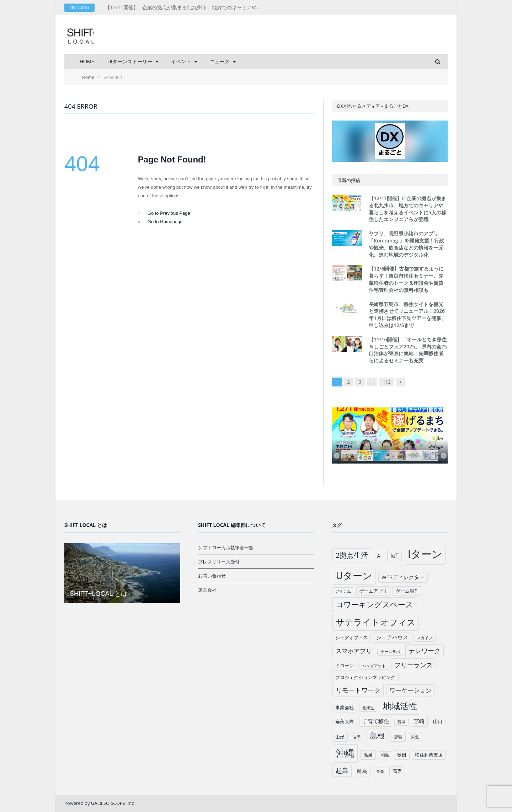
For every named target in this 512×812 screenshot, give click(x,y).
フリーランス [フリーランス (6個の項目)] (414, 665)
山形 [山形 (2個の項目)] (340, 737)
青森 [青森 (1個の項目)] (380, 771)
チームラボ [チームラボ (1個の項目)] (390, 652)
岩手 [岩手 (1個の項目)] (357, 737)
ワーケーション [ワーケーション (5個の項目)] (410, 690)
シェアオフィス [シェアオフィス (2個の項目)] (351, 637)
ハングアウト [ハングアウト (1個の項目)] (374, 666)
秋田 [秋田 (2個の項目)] (402, 755)
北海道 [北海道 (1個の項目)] (368, 708)
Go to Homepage (165, 222)
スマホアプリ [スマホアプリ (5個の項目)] (354, 651)
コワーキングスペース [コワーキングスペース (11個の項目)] (374, 604)
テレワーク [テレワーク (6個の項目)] (425, 651)
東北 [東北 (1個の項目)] (415, 737)
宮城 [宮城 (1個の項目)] (401, 722)
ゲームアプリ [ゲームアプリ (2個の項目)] (373, 591)
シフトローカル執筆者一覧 (226, 547)
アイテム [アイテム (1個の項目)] (343, 591)
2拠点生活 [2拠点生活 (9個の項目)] (352, 555)
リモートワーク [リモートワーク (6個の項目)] (358, 690)
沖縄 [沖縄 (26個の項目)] (345, 753)
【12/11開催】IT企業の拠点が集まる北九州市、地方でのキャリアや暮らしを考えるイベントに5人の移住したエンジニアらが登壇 (187, 7)
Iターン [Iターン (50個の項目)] (425, 554)
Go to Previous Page (169, 213)
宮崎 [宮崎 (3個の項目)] (419, 721)
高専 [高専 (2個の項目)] (397, 771)
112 (386, 382)
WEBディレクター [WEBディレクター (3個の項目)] (403, 577)
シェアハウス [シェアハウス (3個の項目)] (392, 637)
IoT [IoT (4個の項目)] (394, 556)
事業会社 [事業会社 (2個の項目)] (345, 707)
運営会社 (207, 590)
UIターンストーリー (130, 62)
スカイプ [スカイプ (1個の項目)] (425, 638)
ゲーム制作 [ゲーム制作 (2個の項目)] (407, 591)
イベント (181, 62)
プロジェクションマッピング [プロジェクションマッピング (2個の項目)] (365, 677)
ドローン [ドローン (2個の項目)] (345, 666)
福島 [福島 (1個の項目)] (385, 755)
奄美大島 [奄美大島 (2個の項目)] (345, 721)
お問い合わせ (212, 576)
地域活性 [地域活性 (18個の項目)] (400, 706)
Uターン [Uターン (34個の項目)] (354, 575)
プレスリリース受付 (219, 562)
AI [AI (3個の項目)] (379, 556)
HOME (87, 62)
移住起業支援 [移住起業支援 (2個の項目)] (429, 755)
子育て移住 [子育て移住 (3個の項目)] (376, 721)
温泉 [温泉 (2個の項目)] (368, 755)
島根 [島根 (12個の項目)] (377, 735)
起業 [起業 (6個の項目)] (342, 770)
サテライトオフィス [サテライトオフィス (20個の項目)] (376, 622)
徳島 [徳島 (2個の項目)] (398, 737)
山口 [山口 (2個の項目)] (438, 721)
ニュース (220, 62)
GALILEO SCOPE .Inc (113, 803)
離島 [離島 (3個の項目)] (362, 771)
